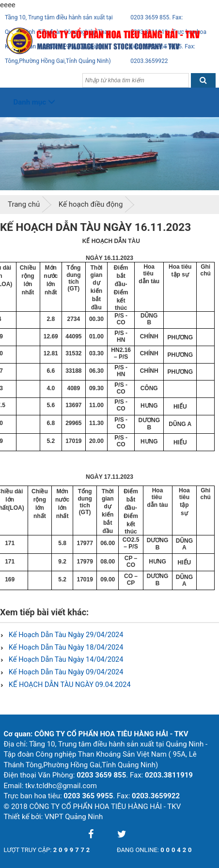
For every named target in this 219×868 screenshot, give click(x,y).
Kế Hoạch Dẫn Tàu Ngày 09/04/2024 (65, 672)
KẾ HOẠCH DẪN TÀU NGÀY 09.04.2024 (69, 685)
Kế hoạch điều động (91, 204)
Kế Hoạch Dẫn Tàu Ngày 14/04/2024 (65, 660)
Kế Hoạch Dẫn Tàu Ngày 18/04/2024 (65, 647)
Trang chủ (24, 204)
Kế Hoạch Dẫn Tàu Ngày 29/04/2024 (65, 635)
